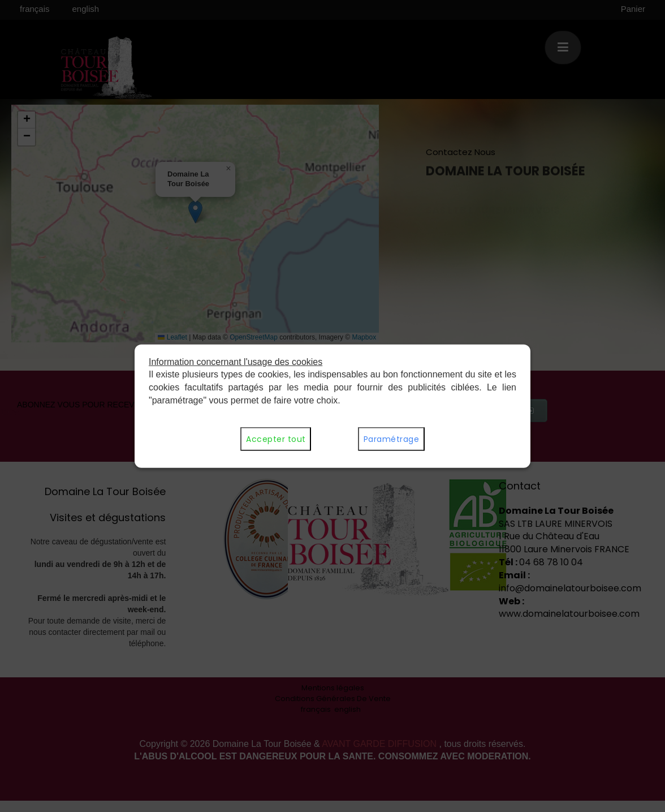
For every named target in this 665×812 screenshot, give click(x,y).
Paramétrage (391, 439)
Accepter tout (276, 439)
